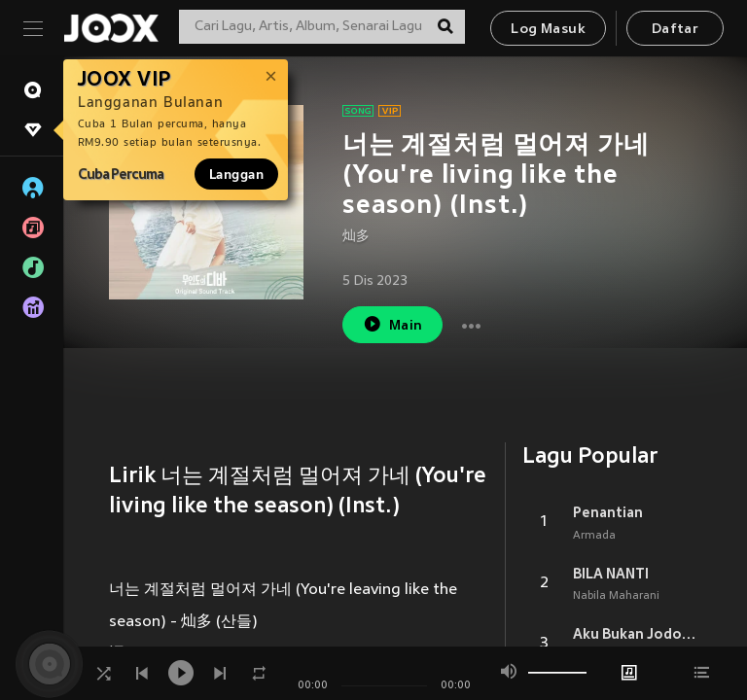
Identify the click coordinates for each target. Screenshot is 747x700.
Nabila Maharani (616, 596)
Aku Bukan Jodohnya (637, 634)
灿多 (356, 237)
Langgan (236, 174)
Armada (594, 536)
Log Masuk (548, 30)
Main (392, 324)
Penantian (608, 512)
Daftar (675, 30)
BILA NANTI (611, 574)
